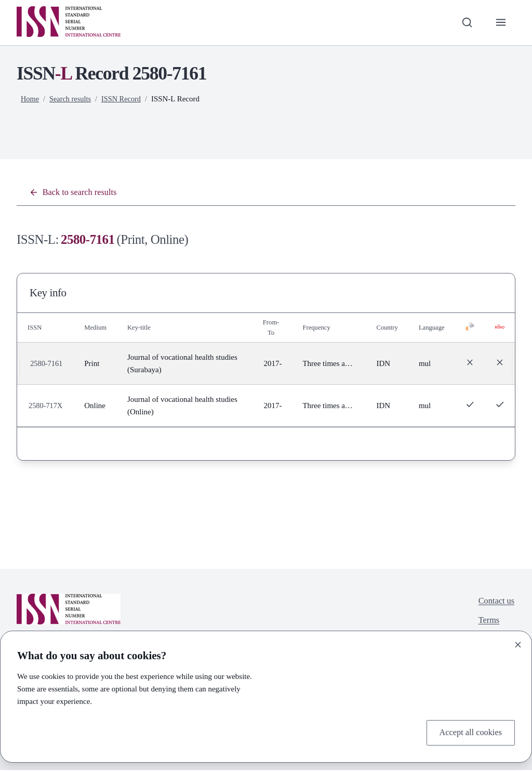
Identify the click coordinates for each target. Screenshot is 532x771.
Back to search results (76, 193)
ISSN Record (124, 99)
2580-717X (46, 407)
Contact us (495, 603)
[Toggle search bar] (465, 23)
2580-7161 (47, 365)
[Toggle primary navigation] (500, 23)
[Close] (518, 643)
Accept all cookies (468, 732)
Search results (72, 99)
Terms (487, 623)
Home (30, 99)
